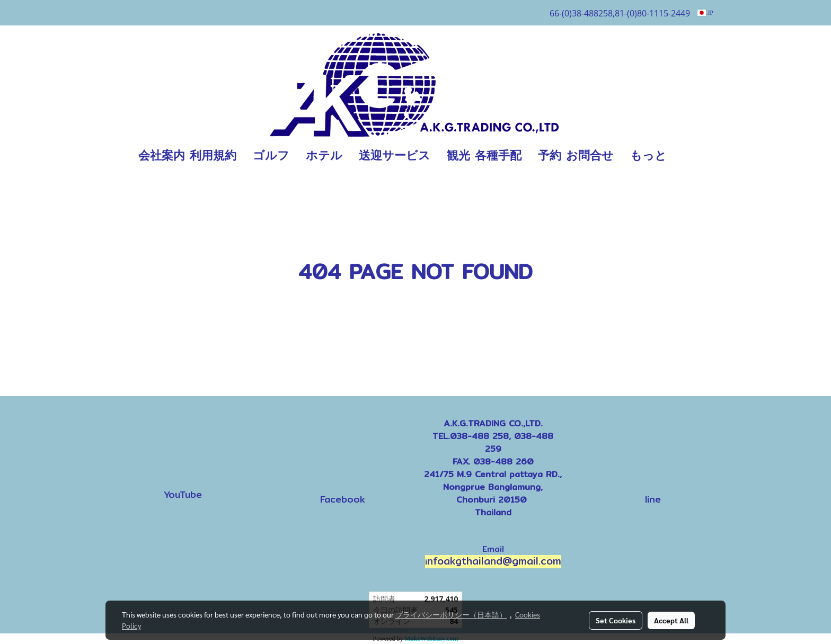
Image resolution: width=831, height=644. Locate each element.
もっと (648, 155)
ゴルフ (271, 155)
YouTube (183, 494)
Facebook (343, 499)
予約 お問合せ (576, 155)
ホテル (324, 155)
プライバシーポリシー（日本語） (451, 614)
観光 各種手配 (484, 155)
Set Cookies (616, 620)
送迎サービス (395, 155)
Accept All (671, 620)
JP (705, 13)
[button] (691, 156)
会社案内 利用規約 (187, 155)
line (653, 499)
